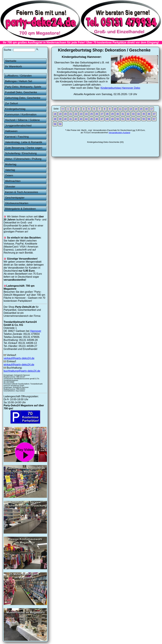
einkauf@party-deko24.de (19, 365)
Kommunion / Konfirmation (21, 114)
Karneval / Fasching (17, 137)
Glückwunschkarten (17, 203)
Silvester (10, 187)
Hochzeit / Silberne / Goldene (22, 120)
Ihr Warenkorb (13, 66)
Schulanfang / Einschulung (21, 153)
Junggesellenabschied (18, 126)
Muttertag (11, 164)
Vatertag (10, 170)
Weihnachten (13, 181)
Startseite (11, 61)
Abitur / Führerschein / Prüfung (23, 159)
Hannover (36, 331)
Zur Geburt (12, 103)
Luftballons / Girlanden (18, 76)
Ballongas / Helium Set (19, 81)
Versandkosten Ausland (119, 133)
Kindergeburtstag (15, 109)
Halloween (11, 131)
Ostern (9, 175)
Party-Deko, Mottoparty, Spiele (23, 87)
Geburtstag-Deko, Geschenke (23, 98)
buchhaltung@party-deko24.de (22, 371)
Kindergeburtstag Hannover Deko (120, 88)
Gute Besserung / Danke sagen (24, 148)
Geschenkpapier (15, 198)
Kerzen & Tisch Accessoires (22, 192)
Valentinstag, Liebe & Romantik (24, 142)
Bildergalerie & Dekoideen (20, 209)
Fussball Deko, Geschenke (21, 92)
